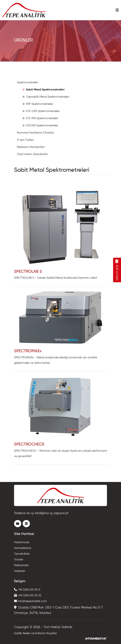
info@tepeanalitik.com (30, 601)
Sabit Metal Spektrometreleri (44, 89)
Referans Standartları (31, 147)
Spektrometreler (27, 82)
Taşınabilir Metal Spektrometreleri (46, 97)
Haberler (20, 571)
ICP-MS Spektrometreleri (40, 118)
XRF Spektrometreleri (38, 104)
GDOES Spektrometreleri (40, 125)
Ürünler (19, 559)
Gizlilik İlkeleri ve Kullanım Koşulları (35, 633)
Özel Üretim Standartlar (32, 154)
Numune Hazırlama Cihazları (35, 133)
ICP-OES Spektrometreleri (41, 111)
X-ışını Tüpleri (25, 140)
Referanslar (21, 565)
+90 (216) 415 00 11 (27, 590)
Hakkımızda (22, 542)
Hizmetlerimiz (23, 548)
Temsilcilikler (22, 554)
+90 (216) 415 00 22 (28, 595)
